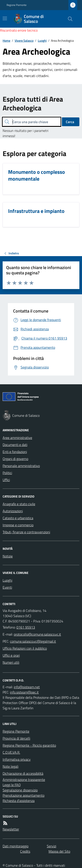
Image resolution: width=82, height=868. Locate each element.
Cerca (70, 122)
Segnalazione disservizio (20, 790)
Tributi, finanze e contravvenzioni (26, 532)
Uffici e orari (11, 655)
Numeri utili (11, 662)
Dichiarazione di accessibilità (23, 773)
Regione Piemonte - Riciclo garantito (29, 745)
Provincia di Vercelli (16, 738)
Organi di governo (15, 459)
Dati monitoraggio (16, 846)
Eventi (7, 587)
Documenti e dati (15, 445)
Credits (25, 851)
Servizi (51, 846)
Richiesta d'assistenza (19, 801)
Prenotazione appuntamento (24, 795)
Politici (7, 473)
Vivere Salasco (24, 40)
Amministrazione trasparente (24, 780)
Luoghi (42, 40)
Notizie (8, 556)
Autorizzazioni (13, 511)
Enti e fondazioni (15, 452)
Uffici (6, 480)
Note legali (10, 766)
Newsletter (11, 829)
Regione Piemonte (17, 5)
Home (6, 40)
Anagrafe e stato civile (19, 504)
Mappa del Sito (59, 851)
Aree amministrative (17, 438)
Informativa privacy (17, 759)
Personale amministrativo (21, 466)
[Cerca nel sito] (68, 19)
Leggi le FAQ (12, 785)
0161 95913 (26, 627)
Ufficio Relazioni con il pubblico (25, 648)
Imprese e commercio (18, 525)
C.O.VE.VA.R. (11, 752)
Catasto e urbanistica (18, 518)
